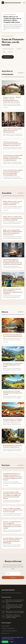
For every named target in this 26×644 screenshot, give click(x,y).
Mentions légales (5, 626)
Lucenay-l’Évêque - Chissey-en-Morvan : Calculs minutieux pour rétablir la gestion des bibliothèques (13, 540)
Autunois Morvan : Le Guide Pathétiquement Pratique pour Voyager (13, 393)
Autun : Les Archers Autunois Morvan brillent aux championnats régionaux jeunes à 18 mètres (13, 291)
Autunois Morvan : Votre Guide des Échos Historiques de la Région (13, 365)
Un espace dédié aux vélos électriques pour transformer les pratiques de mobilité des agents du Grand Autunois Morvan (12, 495)
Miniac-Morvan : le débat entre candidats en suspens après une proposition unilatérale (13, 218)
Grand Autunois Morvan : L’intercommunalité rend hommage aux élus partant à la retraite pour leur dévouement (12, 262)
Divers (4, 52)
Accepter (5, 642)
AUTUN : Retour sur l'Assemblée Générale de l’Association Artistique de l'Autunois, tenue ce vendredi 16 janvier (13, 158)
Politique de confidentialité (8, 628)
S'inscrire (13, 578)
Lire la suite (21, 73)
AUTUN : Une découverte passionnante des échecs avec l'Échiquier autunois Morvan (12, 144)
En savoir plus (10, 639)
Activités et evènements (8, 49)
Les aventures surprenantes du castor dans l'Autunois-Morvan (13, 336)
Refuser (12, 642)
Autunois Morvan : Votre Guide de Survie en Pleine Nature (13, 446)
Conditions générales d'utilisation (9, 631)
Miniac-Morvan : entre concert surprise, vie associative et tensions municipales (13, 203)
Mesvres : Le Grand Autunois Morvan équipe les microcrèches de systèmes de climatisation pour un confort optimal (12, 525)
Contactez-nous (5, 633)
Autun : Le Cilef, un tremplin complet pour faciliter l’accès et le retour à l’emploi (13, 510)
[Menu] (24, 3)
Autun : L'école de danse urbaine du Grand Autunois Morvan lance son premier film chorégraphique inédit (13, 172)
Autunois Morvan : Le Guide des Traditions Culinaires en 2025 (13, 420)
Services (10, 52)
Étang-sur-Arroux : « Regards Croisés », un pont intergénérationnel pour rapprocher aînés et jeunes (12, 100)
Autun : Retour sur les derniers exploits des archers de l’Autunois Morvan (13, 130)
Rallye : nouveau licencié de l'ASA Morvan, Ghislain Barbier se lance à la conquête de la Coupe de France (13, 232)
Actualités (19, 49)
